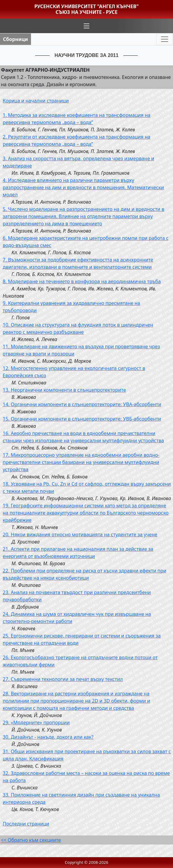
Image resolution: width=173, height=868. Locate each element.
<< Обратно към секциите (31, 840)
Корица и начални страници (36, 101)
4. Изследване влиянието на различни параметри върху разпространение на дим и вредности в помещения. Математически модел (83, 187)
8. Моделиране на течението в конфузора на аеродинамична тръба (82, 281)
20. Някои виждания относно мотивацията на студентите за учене (80, 534)
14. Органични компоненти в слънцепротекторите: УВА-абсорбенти (82, 404)
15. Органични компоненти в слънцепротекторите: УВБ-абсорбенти (82, 419)
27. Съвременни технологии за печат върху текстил (63, 679)
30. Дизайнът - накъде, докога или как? (48, 737)
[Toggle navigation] (165, 39)
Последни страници (26, 824)
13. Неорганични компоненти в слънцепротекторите (64, 390)
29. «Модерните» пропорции (36, 722)
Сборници (15, 39)
